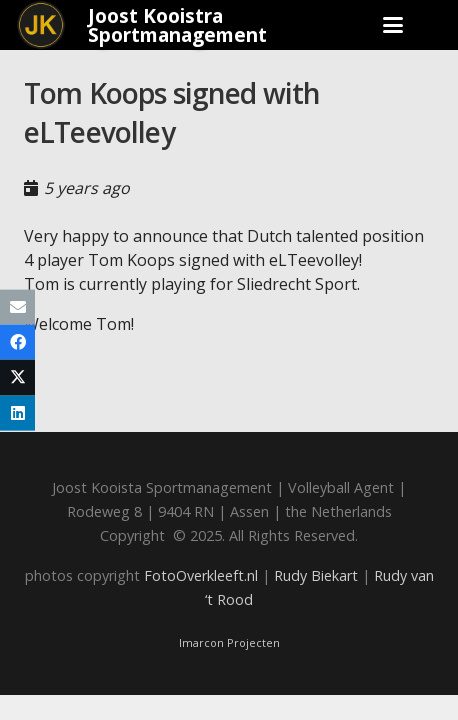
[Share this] (17, 342)
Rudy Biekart (316, 575)
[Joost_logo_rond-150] (41, 25)
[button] (393, 25)
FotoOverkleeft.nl (201, 575)
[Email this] (17, 307)
